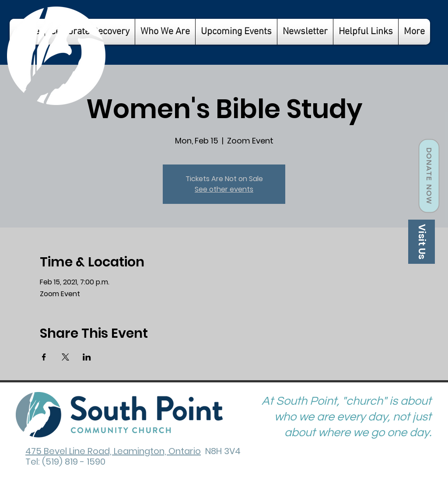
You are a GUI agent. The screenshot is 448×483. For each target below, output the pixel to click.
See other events (224, 189)
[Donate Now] (429, 176)
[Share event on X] (65, 357)
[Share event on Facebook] (44, 357)
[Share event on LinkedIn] (87, 357)
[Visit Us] (422, 242)
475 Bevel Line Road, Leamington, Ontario (113, 451)
